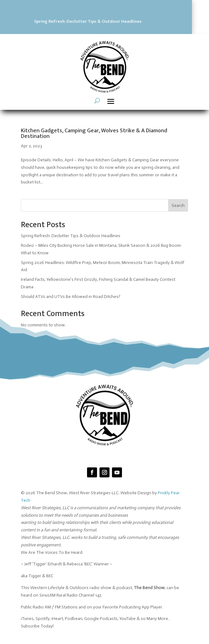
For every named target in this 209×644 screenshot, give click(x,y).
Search (178, 205)
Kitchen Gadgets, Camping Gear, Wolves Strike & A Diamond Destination (94, 134)
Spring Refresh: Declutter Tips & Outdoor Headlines (71, 236)
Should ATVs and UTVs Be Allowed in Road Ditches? (71, 297)
